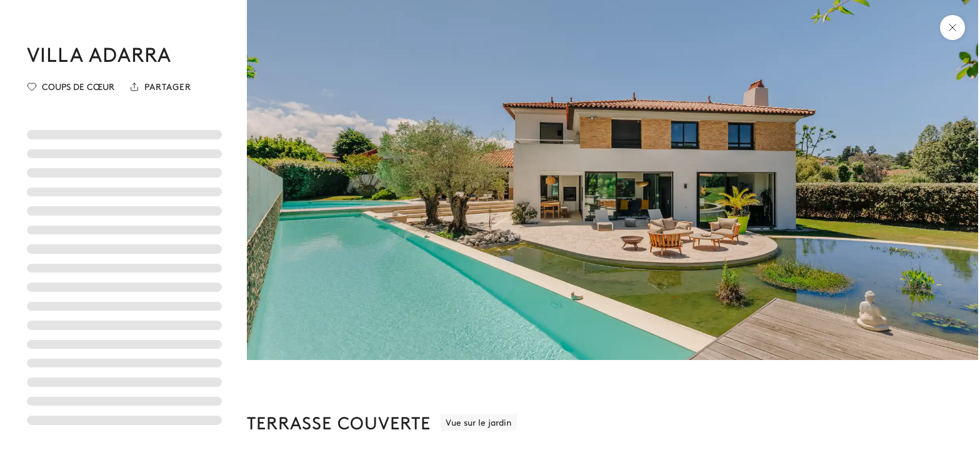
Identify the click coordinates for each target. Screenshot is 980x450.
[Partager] (160, 87)
